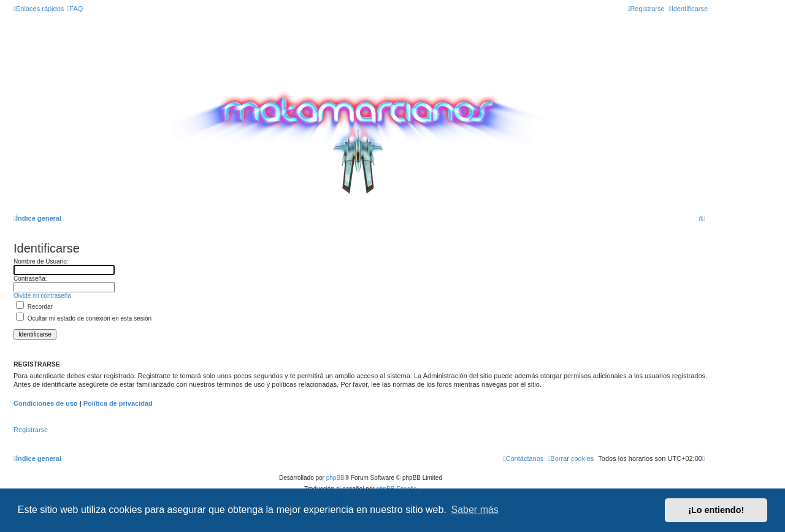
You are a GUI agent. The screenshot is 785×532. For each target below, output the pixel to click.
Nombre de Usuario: (41, 261)
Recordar (34, 307)
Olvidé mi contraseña (42, 296)
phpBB (335, 478)
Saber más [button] (475, 510)
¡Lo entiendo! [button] (716, 510)
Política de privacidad (118, 403)
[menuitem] (75, 9)
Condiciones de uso (46, 403)
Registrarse (31, 430)
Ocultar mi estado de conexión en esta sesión (84, 318)
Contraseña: (30, 279)
